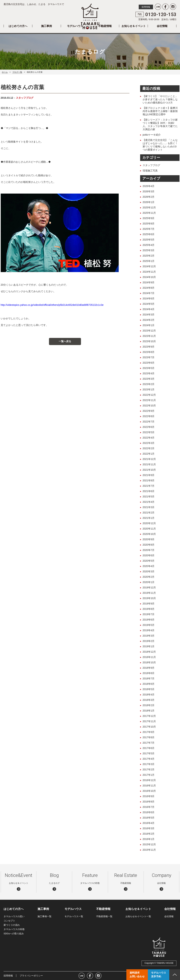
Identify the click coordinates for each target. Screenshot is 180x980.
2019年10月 (149, 598)
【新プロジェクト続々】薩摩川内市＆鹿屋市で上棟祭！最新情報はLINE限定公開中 (160, 111)
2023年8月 (149, 352)
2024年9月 (149, 282)
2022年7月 (149, 422)
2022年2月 (149, 448)
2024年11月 (149, 272)
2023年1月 (149, 389)
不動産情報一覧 (104, 916)
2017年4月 (149, 759)
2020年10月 (149, 534)
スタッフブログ (25, 98)
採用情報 (146, 7)
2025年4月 (149, 245)
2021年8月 (149, 480)
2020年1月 (149, 582)
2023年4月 (149, 373)
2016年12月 (149, 780)
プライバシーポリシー (31, 976)
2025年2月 (149, 256)
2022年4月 (149, 438)
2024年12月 (149, 266)
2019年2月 (149, 641)
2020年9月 (149, 539)
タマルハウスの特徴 (14, 929)
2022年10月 (149, 406)
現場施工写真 (150, 171)
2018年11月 (149, 657)
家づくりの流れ (12, 925)
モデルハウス (75, 26)
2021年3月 (149, 507)
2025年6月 (149, 234)
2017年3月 (149, 764)
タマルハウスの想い (14, 916)
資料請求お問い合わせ (137, 975)
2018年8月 (149, 673)
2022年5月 (149, 432)
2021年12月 (149, 459)
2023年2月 (149, 384)
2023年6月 (149, 363)
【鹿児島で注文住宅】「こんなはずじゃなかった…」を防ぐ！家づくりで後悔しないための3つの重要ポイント (160, 145)
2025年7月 (149, 229)
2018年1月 (149, 711)
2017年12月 (149, 716)
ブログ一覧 (17, 72)
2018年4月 (149, 695)
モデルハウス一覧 (74, 916)
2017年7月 (149, 743)
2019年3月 (149, 636)
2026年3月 (149, 191)
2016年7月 (149, 807)
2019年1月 (149, 646)
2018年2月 (149, 705)
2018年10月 (149, 662)
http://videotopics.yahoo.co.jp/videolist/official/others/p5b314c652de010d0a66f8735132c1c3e (52, 305)
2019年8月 (149, 609)
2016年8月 (149, 802)
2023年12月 (149, 331)
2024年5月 (149, 304)
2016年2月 (149, 834)
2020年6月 (149, 555)
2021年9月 (149, 475)
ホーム (5, 72)
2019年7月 (149, 614)
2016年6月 (149, 812)
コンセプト (9, 921)
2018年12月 (149, 652)
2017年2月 (149, 769)
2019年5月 (149, 625)
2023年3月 (149, 379)
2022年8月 (149, 416)
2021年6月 (149, 491)
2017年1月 (149, 775)
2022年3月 (149, 443)
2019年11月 (149, 593)
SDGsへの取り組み (14, 934)
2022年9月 (149, 411)
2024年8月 (149, 288)
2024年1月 (149, 325)
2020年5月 (149, 561)
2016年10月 (149, 791)
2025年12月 (149, 207)
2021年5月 (149, 497)
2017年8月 (149, 737)
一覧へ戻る (65, 341)
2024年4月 (149, 309)
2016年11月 (149, 786)
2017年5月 (149, 753)
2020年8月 (149, 545)
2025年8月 (149, 224)
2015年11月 (149, 850)
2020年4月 (149, 566)
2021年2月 (149, 513)
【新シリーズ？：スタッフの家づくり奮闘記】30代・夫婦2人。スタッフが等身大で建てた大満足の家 (160, 125)
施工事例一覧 (45, 916)
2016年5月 (149, 818)
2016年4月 (149, 823)
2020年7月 (149, 550)
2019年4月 (149, 630)
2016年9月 (149, 796)
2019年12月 (149, 588)
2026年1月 (149, 202)
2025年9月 (149, 218)
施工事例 (46, 26)
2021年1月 (149, 518)
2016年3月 (149, 828)
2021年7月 (149, 486)
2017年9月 (149, 732)
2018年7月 (149, 678)
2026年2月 (149, 197)
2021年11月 (149, 464)
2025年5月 (149, 240)
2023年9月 (149, 347)
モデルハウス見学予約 (159, 975)
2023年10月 (149, 341)
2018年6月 (149, 684)
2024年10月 (149, 277)
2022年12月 (149, 395)
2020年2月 (149, 577)
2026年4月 (149, 186)
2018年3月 (149, 700)
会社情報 (162, 26)
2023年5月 (149, 368)
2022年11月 (149, 400)
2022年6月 (149, 427)
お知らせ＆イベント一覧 (138, 916)
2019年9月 (149, 604)
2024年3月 (149, 315)
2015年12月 (149, 844)
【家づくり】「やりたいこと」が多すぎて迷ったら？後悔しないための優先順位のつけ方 (160, 99)
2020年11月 (149, 529)
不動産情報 (105, 26)
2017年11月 (149, 721)
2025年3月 (149, 250)
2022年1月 (149, 454)
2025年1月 (149, 261)
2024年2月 (149, 320)
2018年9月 (149, 668)
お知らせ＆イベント (134, 26)
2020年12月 (149, 523)
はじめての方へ (18, 26)
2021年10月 (149, 470)
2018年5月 (149, 689)
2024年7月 (149, 293)
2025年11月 (149, 213)
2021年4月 (149, 502)
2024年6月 (149, 298)
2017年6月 (149, 748)
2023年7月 (149, 357)
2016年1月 (149, 839)
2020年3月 (149, 571)
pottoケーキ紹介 (152, 135)
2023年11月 (149, 336)
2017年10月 (149, 727)
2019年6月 (149, 620)
